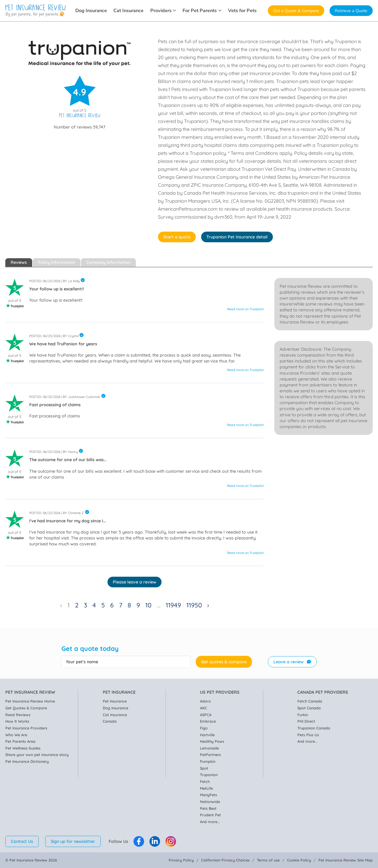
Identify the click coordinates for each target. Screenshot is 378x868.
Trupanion (209, 775)
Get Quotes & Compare (26, 708)
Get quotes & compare (224, 662)
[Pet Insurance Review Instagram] (171, 841)
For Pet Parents (202, 11)
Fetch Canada (310, 701)
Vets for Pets (242, 11)
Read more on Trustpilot (245, 309)
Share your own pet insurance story (37, 755)
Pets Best (208, 808)
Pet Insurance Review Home (30, 701)
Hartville (207, 735)
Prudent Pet (210, 815)
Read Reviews (18, 715)
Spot (204, 768)
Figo (204, 728)
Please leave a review (135, 582)
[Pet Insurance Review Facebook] (139, 841)
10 (148, 605)
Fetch (205, 781)
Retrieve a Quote (351, 11)
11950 (194, 605)
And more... (210, 822)
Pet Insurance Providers (26, 728)
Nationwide (210, 802)
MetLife (206, 788)
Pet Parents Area (20, 741)
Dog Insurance (91, 11)
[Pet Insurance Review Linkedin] (155, 841)
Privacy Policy (181, 860)
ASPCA (206, 715)
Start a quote (177, 237)
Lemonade (209, 748)
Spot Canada (309, 708)
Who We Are (16, 735)
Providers (163, 11)
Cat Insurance (128, 11)
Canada (110, 721)
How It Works (17, 721)
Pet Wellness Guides (23, 748)
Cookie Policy (299, 860)
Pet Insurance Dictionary (27, 761)
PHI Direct (306, 721)
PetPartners (210, 755)
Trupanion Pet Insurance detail (237, 237)
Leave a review (292, 662)
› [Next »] (208, 605)
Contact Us (22, 841)
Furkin (303, 715)
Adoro (205, 701)
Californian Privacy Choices (225, 860)
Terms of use (268, 860)
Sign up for (73, 841)
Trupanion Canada (314, 728)
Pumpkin (208, 761)
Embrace (208, 721)
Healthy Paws (212, 741)
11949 (173, 605)
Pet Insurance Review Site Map (346, 860)
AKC (203, 708)
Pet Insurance (115, 701)
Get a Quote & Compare (296, 11)
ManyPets (208, 795)
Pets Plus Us (308, 735)
